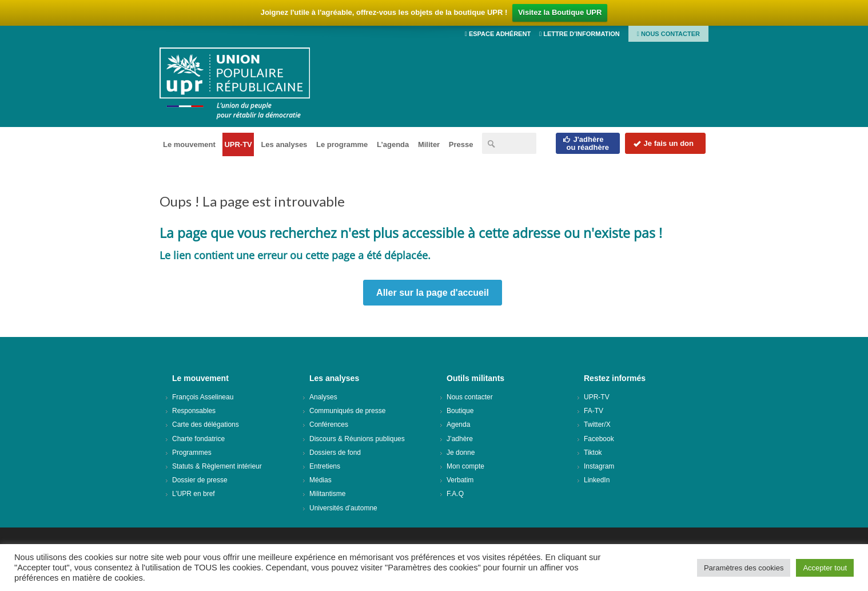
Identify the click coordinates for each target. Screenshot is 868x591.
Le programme (342, 144)
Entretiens (325, 466)
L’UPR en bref (194, 494)
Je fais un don (663, 143)
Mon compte (465, 466)
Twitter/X (597, 425)
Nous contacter (668, 34)
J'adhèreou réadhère (586, 143)
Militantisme (327, 494)
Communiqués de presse (347, 411)
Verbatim (460, 480)
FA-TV (594, 411)
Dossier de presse (200, 480)
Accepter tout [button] (825, 568)
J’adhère (460, 439)
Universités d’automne (343, 508)
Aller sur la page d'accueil (433, 293)
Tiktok (593, 453)
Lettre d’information (580, 34)
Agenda (458, 425)
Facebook (599, 439)
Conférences (329, 425)
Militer (429, 144)
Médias (320, 480)
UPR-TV (238, 144)
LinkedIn (597, 480)
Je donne (461, 453)
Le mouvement (189, 144)
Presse (461, 144)
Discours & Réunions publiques (357, 439)
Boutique (460, 411)
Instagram (599, 466)
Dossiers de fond (335, 453)
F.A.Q (455, 494)
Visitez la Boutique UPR (560, 12)
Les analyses (284, 144)
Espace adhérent (498, 34)
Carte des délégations (206, 425)
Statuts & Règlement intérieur (217, 466)
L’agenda (393, 144)
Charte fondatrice (198, 439)
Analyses (323, 397)
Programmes (192, 453)
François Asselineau (203, 397)
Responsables (194, 411)
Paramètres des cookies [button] (744, 568)
